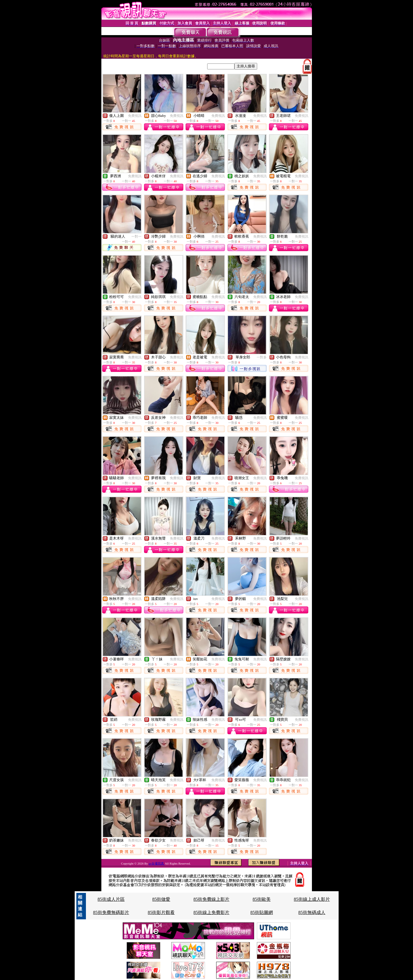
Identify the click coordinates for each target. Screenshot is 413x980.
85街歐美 (262, 899)
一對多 (262, 357)
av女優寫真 (157, 863)
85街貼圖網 (262, 912)
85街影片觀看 (161, 912)
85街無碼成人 (312, 912)
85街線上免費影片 (211, 912)
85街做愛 (161, 899)
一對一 (136, 237)
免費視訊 (135, 116)
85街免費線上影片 (211, 899)
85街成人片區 (111, 899)
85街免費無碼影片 (111, 912)
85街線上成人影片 (312, 899)
